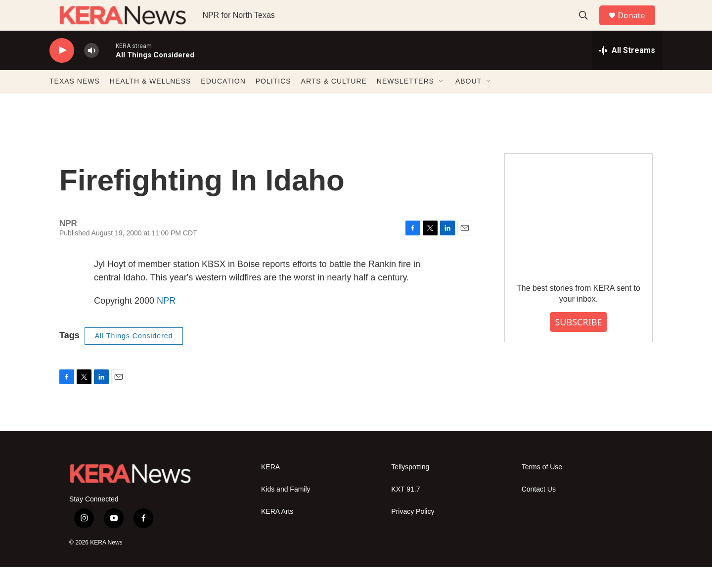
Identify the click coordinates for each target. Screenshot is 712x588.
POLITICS (273, 103)
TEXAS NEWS (75, 103)
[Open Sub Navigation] (442, 103)
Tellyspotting (410, 489)
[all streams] (627, 72)
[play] (62, 72)
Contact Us (539, 511)
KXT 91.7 (405, 511)
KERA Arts (277, 533)
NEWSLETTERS (405, 103)
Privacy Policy (413, 533)
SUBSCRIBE (578, 343)
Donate (637, 26)
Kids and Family (286, 511)
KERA (270, 489)
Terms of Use (542, 489)
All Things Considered (134, 357)
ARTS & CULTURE (334, 103)
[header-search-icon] (588, 26)
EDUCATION (223, 103)
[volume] (91, 72)
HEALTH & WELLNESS (151, 103)
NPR (166, 322)
